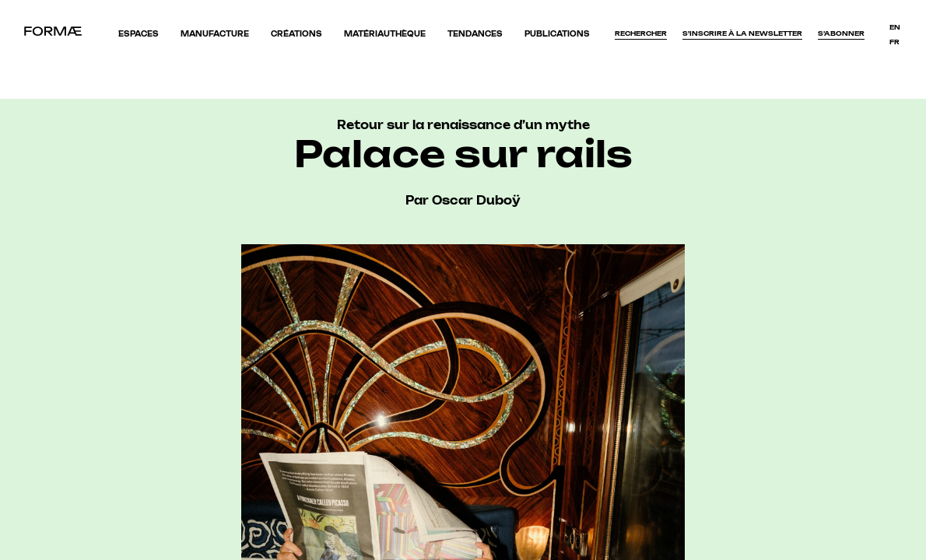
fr (894, 42)
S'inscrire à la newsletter (742, 33)
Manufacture (215, 34)
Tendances (475, 34)
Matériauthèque (385, 34)
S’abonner (841, 33)
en (895, 27)
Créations (296, 34)
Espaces (139, 34)
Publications (557, 34)
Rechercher (641, 33)
